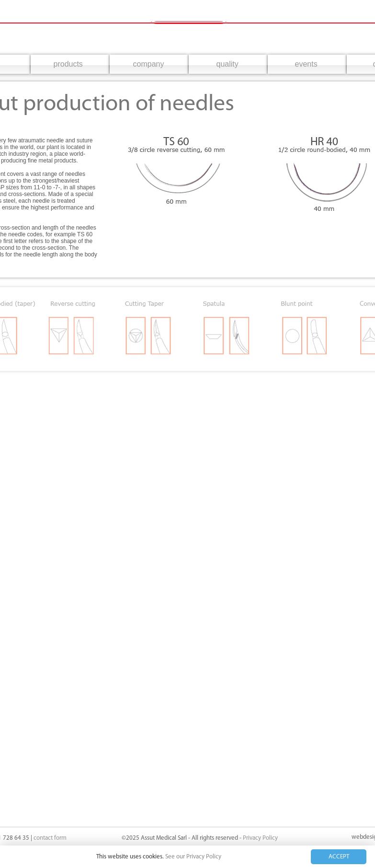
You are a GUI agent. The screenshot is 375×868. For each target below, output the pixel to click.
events (306, 64)
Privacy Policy (260, 838)
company (149, 64)
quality (227, 64)
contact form (50, 838)
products (68, 64)
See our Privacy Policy (193, 857)
